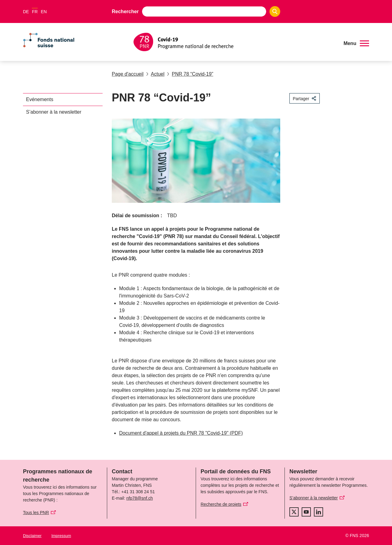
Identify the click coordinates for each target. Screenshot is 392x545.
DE (26, 12)
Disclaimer (32, 536)
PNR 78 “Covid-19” (190, 74)
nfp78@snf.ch (139, 498)
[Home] (234, 42)
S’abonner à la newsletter (54, 112)
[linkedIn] (318, 512)
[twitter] (294, 512)
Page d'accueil (128, 74)
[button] (356, 44)
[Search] (275, 11)
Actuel (155, 74)
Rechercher (125, 11)
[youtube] (306, 512)
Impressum (61, 536)
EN (44, 12)
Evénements (40, 99)
